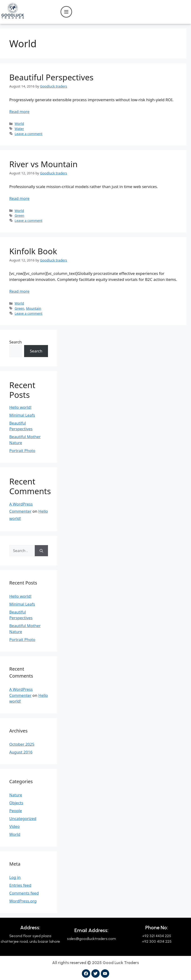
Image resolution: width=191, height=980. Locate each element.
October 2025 (22, 744)
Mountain (34, 308)
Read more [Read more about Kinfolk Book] (19, 291)
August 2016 (21, 752)
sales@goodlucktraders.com (91, 939)
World (19, 124)
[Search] (41, 551)
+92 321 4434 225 (157, 936)
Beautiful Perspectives (51, 77)
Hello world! (20, 407)
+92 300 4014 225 (157, 941)
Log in (15, 877)
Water (19, 129)
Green (19, 215)
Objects (16, 803)
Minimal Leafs (22, 415)
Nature (16, 795)
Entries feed (20, 885)
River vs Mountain (43, 164)
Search (16, 342)
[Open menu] (66, 12)
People (16, 811)
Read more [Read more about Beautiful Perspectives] (19, 112)
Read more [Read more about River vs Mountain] (19, 198)
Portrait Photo (22, 451)
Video (14, 826)
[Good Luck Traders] (13, 18)
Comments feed (24, 893)
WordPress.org (23, 901)
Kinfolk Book (33, 251)
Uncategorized (23, 818)
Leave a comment (29, 134)
